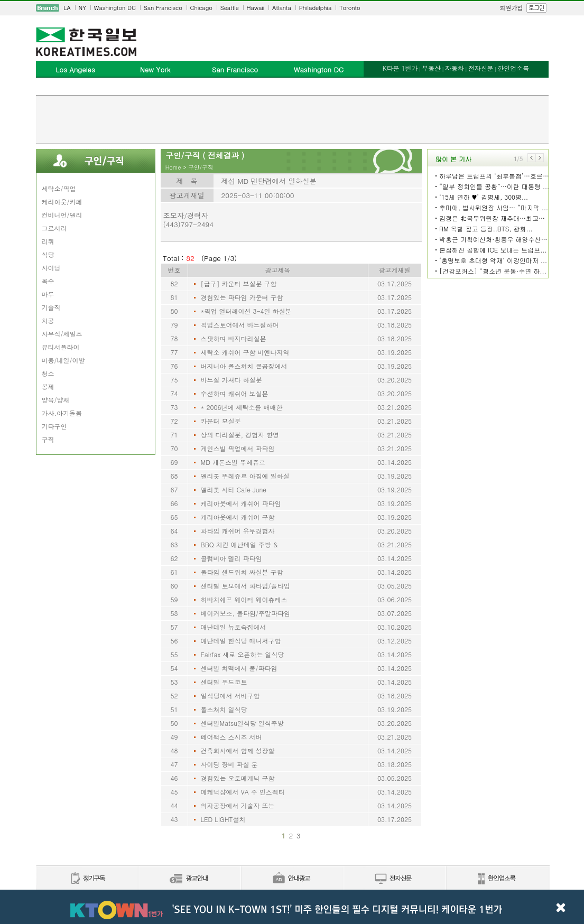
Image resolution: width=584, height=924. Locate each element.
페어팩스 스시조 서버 (231, 737)
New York (155, 69)
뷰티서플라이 (61, 347)
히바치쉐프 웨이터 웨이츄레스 (244, 599)
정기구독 (87, 879)
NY (82, 8)
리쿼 (48, 241)
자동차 (455, 68)
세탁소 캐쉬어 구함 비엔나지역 (245, 352)
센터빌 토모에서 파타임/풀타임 (245, 586)
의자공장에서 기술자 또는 (238, 805)
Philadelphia (316, 8)
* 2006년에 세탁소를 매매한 (242, 407)
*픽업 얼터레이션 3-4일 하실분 (246, 311)
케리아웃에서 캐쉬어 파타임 (241, 503)
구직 (48, 439)
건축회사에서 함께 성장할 (238, 750)
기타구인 (54, 426)
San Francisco (163, 8)
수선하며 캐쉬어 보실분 (235, 393)
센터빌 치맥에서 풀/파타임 (239, 668)
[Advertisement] (292, 119)
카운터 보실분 (221, 421)
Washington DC (115, 8)
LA (67, 8)
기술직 (51, 307)
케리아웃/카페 (62, 202)
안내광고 (292, 879)
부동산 (431, 68)
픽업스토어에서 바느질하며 (240, 325)
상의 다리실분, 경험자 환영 (240, 435)
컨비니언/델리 (62, 215)
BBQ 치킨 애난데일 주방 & (239, 544)
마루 (48, 294)
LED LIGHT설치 (223, 819)
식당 (48, 254)
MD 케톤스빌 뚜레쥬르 (233, 462)
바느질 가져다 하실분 (231, 380)
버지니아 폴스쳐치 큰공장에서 (244, 366)
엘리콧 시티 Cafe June (234, 489)
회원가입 (512, 8)
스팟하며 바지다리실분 (234, 338)
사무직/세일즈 (62, 334)
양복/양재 (56, 400)
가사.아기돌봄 (62, 413)
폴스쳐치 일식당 (224, 709)
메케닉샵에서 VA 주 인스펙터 (243, 792)
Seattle (230, 8)
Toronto (350, 8)
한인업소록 (513, 68)
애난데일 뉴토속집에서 (234, 627)
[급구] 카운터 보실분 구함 (239, 283)
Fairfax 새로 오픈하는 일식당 (243, 654)
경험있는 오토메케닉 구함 (238, 778)
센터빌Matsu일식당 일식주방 (242, 723)
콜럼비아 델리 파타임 (231, 558)
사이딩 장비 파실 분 (229, 764)
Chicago (201, 8)
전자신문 (481, 68)
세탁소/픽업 (59, 188)
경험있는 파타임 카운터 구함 (242, 297)
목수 (48, 281)
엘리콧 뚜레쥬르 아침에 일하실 (245, 476)
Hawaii (256, 8)
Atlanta (282, 8)
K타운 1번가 (400, 68)
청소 (48, 373)
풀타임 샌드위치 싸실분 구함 (242, 572)
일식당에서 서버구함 (230, 696)
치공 (48, 320)
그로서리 (54, 228)
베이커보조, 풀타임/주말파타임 (246, 613)
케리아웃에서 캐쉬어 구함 (238, 517)
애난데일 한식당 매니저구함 (241, 641)
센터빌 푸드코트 (224, 682)
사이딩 (51, 268)
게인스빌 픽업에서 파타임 (238, 448)
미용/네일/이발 (63, 360)
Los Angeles (75, 69)
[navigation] (292, 8)
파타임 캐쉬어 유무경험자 (238, 531)
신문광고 (189, 879)
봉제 (48, 386)
